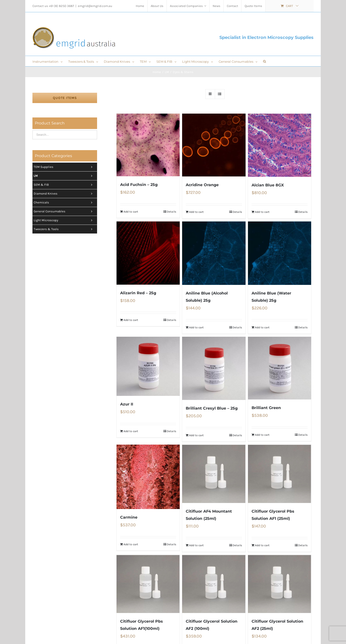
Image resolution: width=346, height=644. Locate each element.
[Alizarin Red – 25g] (148, 253)
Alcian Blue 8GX (268, 185)
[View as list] (220, 94)
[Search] (265, 61)
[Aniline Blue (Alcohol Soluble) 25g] (214, 253)
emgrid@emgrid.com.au (95, 6)
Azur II (127, 404)
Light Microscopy (64, 220)
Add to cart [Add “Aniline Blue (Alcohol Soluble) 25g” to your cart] (196, 327)
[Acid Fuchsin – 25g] (148, 145)
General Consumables (64, 211)
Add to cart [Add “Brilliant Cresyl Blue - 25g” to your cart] (196, 435)
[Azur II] (148, 366)
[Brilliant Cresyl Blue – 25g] (214, 368)
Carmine (129, 517)
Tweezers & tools (64, 229)
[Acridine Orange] (214, 145)
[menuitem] (140, 6)
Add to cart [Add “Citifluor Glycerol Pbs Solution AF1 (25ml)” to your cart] (262, 545)
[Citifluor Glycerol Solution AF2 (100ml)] (214, 584)
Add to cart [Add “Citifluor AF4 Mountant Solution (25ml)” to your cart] (196, 545)
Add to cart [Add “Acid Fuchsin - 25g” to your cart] (131, 212)
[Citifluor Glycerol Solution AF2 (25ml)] (280, 584)
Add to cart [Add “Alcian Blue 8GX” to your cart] (262, 212)
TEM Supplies (64, 167)
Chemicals (64, 202)
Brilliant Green (266, 408)
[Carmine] (148, 477)
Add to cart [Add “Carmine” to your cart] (131, 544)
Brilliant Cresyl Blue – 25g (212, 408)
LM (64, 176)
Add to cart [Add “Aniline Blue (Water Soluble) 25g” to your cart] (262, 327)
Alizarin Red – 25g (138, 293)
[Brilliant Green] (280, 368)
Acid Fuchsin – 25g (139, 185)
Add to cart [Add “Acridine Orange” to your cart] (196, 212)
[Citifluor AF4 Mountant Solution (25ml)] (214, 474)
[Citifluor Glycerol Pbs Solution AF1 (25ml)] (280, 474)
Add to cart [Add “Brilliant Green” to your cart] (262, 435)
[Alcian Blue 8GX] (280, 145)
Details (171, 212)
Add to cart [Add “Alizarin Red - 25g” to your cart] (131, 320)
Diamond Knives (64, 194)
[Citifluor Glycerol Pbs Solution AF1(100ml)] (148, 584)
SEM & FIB (64, 185)
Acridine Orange (202, 185)
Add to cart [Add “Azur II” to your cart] (131, 431)
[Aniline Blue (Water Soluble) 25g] (280, 253)
